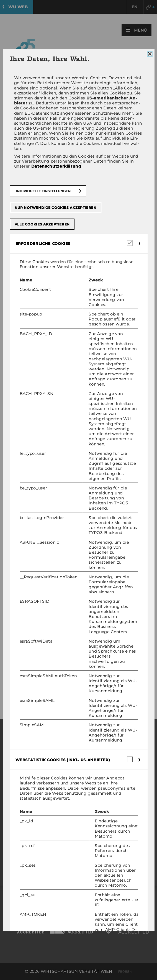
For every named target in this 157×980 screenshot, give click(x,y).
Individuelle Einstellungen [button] (43, 191)
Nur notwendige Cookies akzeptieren (55, 208)
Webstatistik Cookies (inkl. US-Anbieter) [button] (63, 760)
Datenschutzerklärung (56, 166)
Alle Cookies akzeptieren (42, 224)
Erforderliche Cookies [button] (43, 243)
